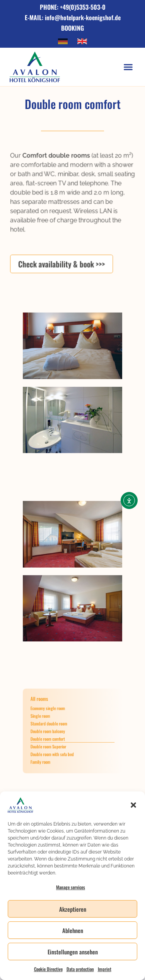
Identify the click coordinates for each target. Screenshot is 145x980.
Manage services (71, 887)
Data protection (80, 969)
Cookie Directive (48, 969)
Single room (49, 720)
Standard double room (55, 725)
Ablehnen (73, 930)
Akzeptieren (73, 909)
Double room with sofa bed (58, 748)
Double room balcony (55, 731)
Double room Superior (55, 742)
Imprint (105, 969)
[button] (133, 805)
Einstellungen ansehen (73, 952)
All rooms (49, 708)
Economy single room (55, 715)
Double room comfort (55, 737)
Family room (49, 753)
